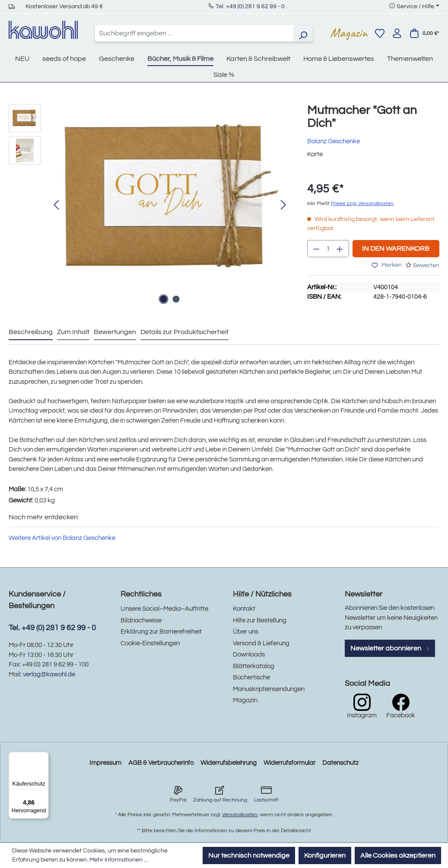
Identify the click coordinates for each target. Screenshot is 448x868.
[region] (149, 205)
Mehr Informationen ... (119, 860)
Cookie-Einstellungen (150, 643)
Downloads (249, 655)
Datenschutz (340, 763)
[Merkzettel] (380, 33)
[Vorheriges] (56, 205)
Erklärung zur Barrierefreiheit (161, 632)
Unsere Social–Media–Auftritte (164, 609)
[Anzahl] (328, 249)
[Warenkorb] (424, 33)
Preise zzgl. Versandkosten (362, 204)
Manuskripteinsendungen (269, 689)
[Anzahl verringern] (316, 249)
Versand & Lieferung (261, 643)
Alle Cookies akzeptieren (398, 855)
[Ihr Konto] (397, 33)
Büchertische (251, 677)
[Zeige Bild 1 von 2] (163, 299)
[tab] (31, 332)
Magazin (349, 33)
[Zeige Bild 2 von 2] (176, 299)
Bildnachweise (141, 620)
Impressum (105, 763)
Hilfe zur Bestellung (260, 620)
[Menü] (44, 757)
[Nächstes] (283, 205)
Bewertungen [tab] (115, 332)
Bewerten (426, 265)
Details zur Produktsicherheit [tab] (184, 332)
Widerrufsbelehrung (229, 763)
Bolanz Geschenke (334, 141)
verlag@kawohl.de (49, 674)
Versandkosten (240, 815)
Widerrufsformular (289, 763)
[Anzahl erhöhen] (340, 249)
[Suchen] (303, 33)
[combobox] (194, 33)
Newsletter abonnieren (390, 648)
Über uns (246, 632)
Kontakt (244, 609)
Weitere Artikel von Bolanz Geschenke (62, 538)
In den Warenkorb (396, 249)
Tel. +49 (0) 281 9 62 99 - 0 (250, 6)
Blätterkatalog (254, 666)
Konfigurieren (325, 855)
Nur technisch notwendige (249, 855)
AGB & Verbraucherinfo (161, 763)
